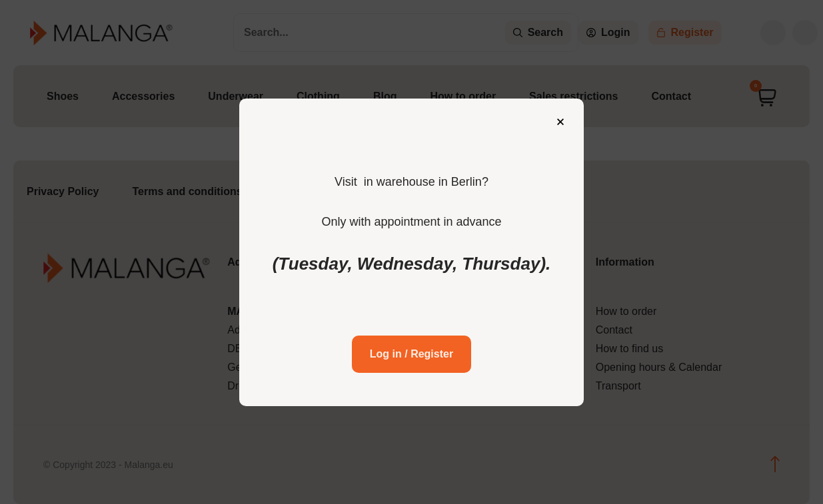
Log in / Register (411, 353)
